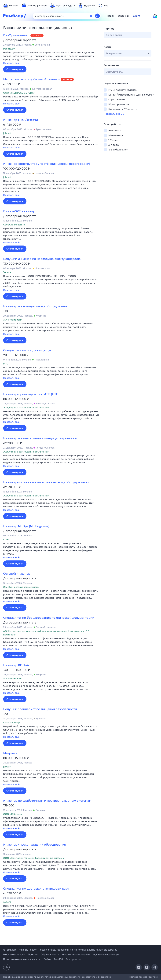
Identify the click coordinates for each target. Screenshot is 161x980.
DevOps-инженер (16, 35)
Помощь (33, 954)
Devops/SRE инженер (19, 211)
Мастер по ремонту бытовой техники (31, 79)
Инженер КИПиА (16, 665)
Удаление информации (106, 954)
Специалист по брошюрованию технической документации (49, 618)
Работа (136, 16)
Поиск (111, 16)
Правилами (105, 977)
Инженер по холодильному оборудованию (36, 306)
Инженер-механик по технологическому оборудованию (46, 482)
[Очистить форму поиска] (91, 16)
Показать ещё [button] (11, 63)
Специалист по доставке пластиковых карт (36, 889)
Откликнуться (15, 69)
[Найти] (97, 16)
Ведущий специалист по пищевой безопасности (40, 709)
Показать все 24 (114, 114)
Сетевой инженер (17, 574)
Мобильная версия (14, 954)
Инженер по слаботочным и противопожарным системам (47, 801)
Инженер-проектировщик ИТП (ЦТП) (31, 394)
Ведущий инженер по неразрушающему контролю (42, 259)
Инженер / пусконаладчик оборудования (35, 845)
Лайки (47, 959)
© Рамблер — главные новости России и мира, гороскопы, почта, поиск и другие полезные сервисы (60, 950)
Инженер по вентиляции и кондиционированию (40, 438)
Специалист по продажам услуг (27, 350)
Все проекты (73, 959)
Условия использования (76, 954)
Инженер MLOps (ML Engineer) (26, 526)
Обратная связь (50, 954)
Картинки (123, 16)
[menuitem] (11, 6)
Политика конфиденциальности (22, 959)
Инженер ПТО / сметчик (21, 120)
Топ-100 (58, 959)
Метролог (11, 753)
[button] (51, 58)
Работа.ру (153, 977)
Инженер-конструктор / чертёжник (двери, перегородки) (47, 164)
